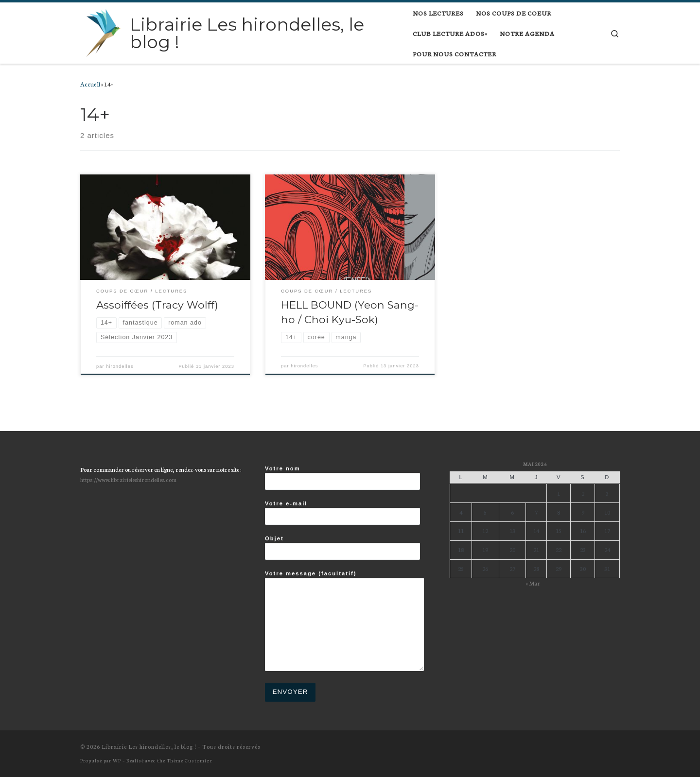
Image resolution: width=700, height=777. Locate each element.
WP (117, 760)
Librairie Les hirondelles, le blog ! (149, 746)
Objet (342, 548)
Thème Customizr (190, 760)
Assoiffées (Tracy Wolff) (157, 305)
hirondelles (120, 366)
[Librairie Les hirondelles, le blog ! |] (103, 32)
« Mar (533, 583)
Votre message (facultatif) (344, 621)
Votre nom (342, 478)
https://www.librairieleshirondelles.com (128, 479)
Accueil (90, 84)
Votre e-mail (342, 513)
